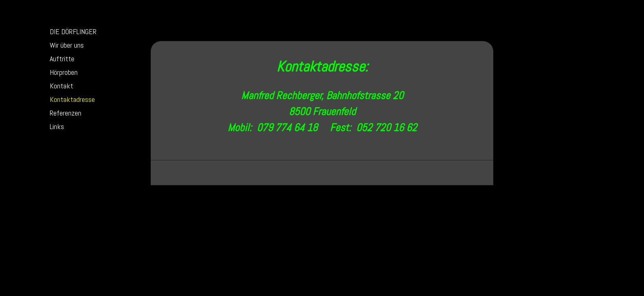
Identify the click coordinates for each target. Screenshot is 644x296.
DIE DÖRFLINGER (73, 31)
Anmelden (470, 204)
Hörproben (64, 72)
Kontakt (61, 86)
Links (57, 126)
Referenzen (66, 113)
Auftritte (62, 59)
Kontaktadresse (72, 99)
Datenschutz (206, 196)
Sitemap (232, 196)
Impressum (175, 196)
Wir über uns (67, 45)
